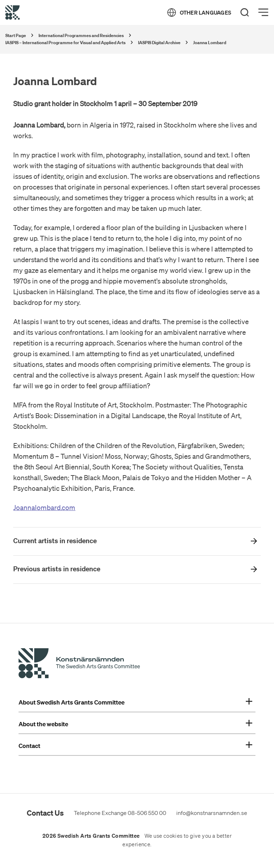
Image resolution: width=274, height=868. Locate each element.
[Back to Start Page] (12, 12)
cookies (173, 836)
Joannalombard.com (44, 508)
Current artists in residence (55, 541)
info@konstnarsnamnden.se (212, 813)
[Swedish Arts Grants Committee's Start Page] (79, 664)
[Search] (245, 12)
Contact (135, 746)
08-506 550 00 (147, 813)
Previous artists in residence (57, 569)
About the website (135, 724)
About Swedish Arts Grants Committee (135, 702)
